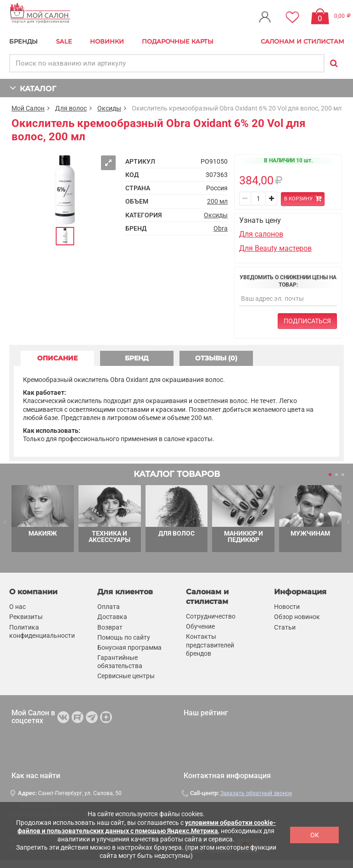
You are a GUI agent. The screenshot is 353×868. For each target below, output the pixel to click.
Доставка (112, 617)
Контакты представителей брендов (210, 645)
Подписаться (307, 321)
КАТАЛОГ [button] (33, 88)
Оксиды (109, 108)
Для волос (71, 108)
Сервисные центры (126, 676)
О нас (17, 607)
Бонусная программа (129, 647)
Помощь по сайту (124, 637)
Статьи (285, 627)
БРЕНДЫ (23, 41)
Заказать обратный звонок (256, 793)
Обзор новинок (297, 617)
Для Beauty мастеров (275, 248)
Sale (64, 41)
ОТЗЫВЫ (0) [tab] (216, 358)
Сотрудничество (211, 616)
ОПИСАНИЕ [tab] (57, 358)
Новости (287, 607)
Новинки (107, 41)
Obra (221, 228)
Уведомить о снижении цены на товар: (288, 281)
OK (315, 835)
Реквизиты (26, 617)
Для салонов (261, 234)
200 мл (217, 201)
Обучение (200, 626)
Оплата (109, 607)
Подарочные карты (178, 41)
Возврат (110, 627)
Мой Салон (28, 108)
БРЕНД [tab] (137, 358)
